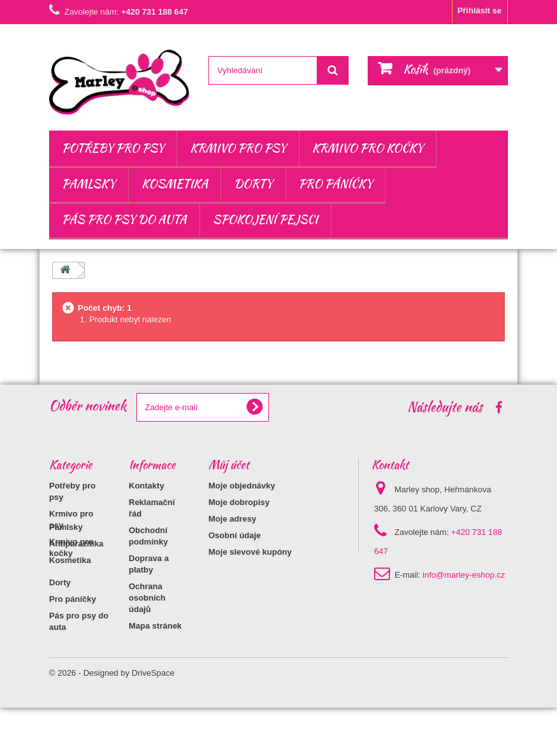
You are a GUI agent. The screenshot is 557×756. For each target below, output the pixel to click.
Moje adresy (232, 519)
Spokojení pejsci (265, 219)
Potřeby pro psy (113, 148)
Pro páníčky (336, 184)
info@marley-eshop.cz (464, 575)
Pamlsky (89, 184)
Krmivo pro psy (238, 148)
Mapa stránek (155, 626)
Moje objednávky (242, 486)
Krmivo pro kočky (368, 148)
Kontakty (147, 486)
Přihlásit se (480, 11)
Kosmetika (175, 184)
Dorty (253, 184)
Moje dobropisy (239, 502)
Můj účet (229, 465)
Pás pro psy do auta (124, 219)
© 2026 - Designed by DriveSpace (112, 721)
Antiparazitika (76, 592)
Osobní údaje (235, 535)
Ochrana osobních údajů (147, 598)
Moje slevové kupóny (250, 552)
